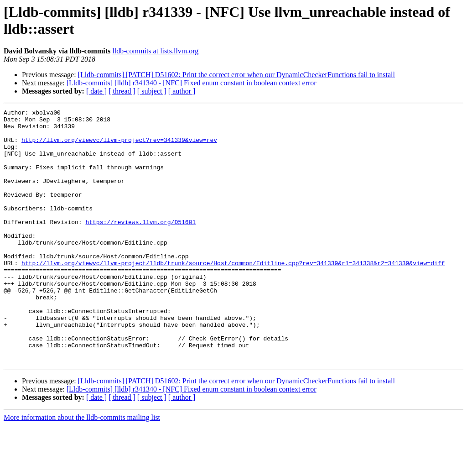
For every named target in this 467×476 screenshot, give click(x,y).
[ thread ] (122, 91)
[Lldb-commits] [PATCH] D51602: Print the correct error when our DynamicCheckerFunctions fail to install (236, 75)
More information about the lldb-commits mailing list (82, 468)
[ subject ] (152, 91)
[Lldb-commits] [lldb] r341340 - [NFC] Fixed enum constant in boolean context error (192, 83)
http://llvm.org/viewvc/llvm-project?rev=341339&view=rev (119, 146)
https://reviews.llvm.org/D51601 (140, 245)
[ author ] (182, 91)
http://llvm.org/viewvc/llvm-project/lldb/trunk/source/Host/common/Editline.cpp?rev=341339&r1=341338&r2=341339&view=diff (233, 294)
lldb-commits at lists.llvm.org (155, 51)
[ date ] (96, 91)
